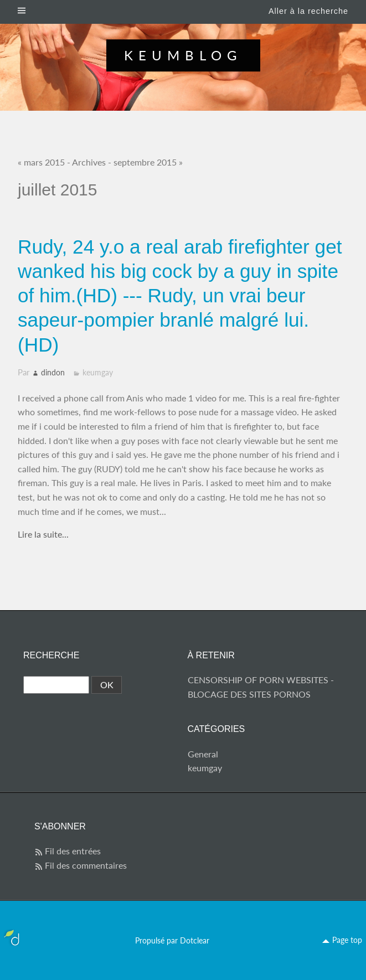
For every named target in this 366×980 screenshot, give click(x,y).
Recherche (51, 655)
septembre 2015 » (148, 162)
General (203, 754)
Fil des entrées (73, 851)
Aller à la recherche (308, 11)
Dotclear (195, 940)
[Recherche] (56, 685)
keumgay (98, 372)
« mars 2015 (41, 162)
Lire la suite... (43, 534)
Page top (347, 940)
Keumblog (183, 55)
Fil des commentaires (86, 865)
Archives (89, 162)
